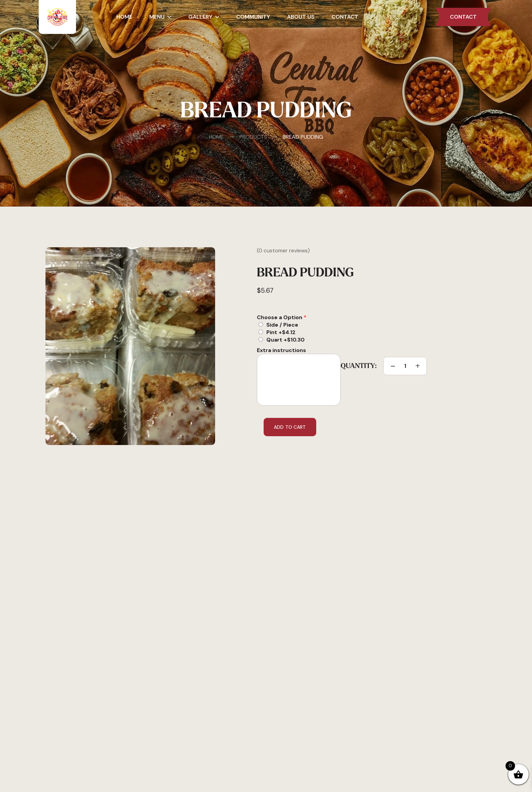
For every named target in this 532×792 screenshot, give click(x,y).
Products (248, 137)
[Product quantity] (405, 366)
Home (216, 137)
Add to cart (290, 427)
